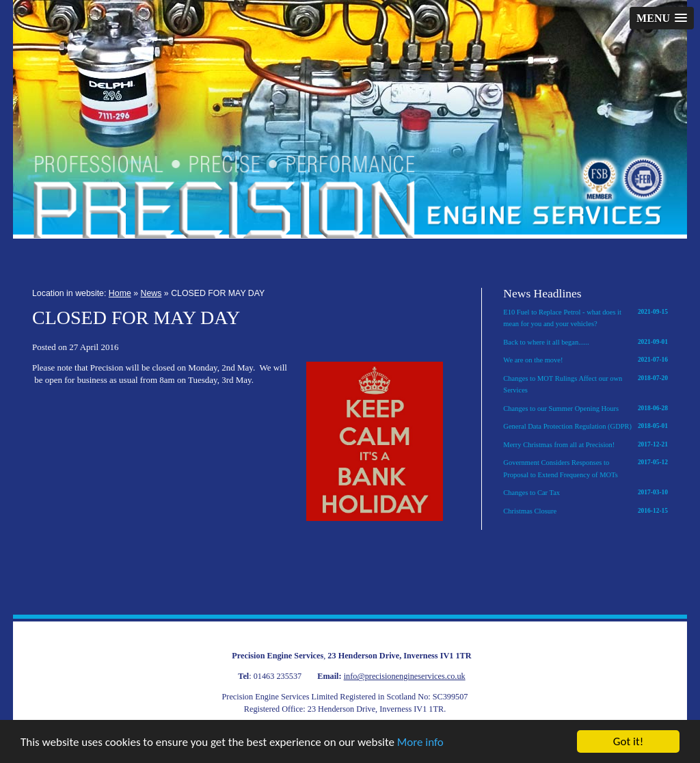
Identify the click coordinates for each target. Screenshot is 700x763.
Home (120, 293)
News (151, 293)
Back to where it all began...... (585, 343)
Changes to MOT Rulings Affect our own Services (585, 384)
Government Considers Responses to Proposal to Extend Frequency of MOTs (585, 468)
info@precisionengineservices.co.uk (405, 676)
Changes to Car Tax (585, 493)
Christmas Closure (585, 511)
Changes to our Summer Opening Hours (585, 409)
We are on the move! (585, 360)
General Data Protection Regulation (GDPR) (585, 427)
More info (420, 743)
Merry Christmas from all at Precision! (585, 445)
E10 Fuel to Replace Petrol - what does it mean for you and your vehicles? (585, 317)
